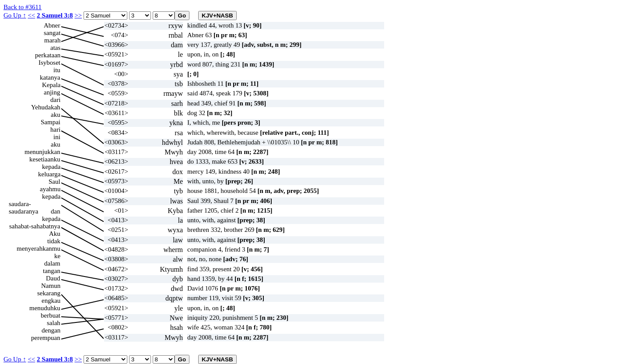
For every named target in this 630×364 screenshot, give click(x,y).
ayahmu (50, 189)
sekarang (49, 293)
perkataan (48, 55)
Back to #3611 (23, 7)
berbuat (51, 315)
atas (55, 48)
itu (57, 70)
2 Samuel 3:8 (55, 15)
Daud (53, 278)
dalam (52, 263)
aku (56, 115)
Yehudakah (46, 107)
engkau (51, 301)
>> (78, 15)
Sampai (51, 122)
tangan (52, 271)
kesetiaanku (45, 159)
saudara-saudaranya (23, 204)
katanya (50, 77)
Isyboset (49, 63)
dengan (51, 330)
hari (55, 129)
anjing (52, 92)
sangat (52, 33)
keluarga (49, 174)
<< (31, 15)
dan (56, 211)
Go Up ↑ (15, 15)
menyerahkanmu (38, 248)
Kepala (51, 85)
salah (54, 323)
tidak (54, 241)
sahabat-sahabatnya (35, 226)
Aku (55, 234)
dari (55, 100)
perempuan (46, 338)
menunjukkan (42, 152)
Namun (51, 286)
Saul (54, 182)
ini (57, 137)
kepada (51, 167)
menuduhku (45, 308)
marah (52, 40)
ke (57, 256)
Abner (52, 25)
